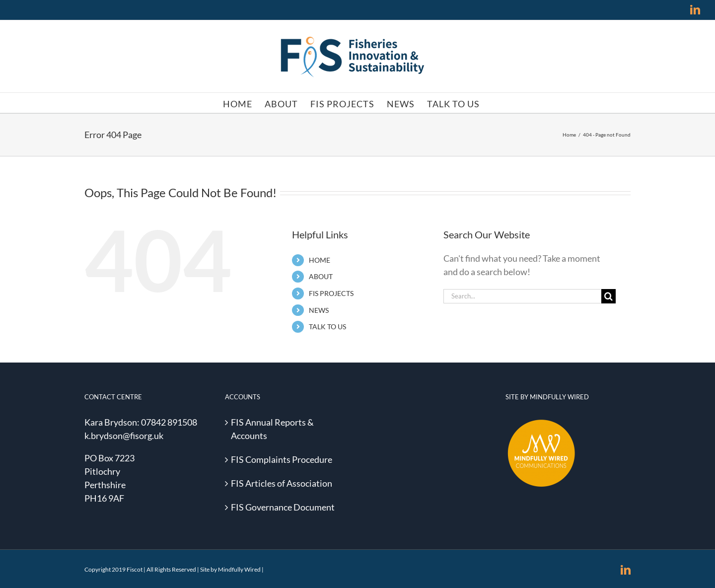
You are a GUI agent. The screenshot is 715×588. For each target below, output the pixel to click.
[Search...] (522, 296)
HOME (320, 260)
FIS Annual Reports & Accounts (272, 429)
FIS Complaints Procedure (282, 459)
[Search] (608, 296)
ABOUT (321, 276)
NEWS (319, 310)
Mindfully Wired (239, 569)
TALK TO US (327, 327)
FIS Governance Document (283, 507)
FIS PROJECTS (331, 293)
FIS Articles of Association (282, 483)
